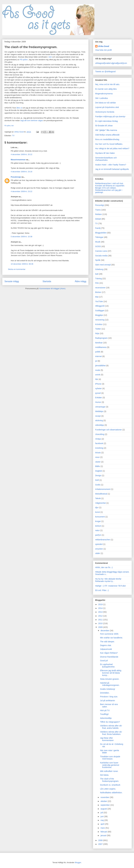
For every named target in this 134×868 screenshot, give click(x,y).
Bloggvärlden (101, 233)
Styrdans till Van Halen (105, 153)
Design (98, 475)
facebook (99, 443)
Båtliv (98, 466)
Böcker (98, 292)
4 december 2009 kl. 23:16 (21, 172)
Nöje (97, 333)
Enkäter (99, 398)
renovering (100, 320)
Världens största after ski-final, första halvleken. (111, 733)
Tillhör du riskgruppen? (110, 722)
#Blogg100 (100, 306)
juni (102, 816)
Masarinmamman (18, 160)
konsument (100, 517)
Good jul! (104, 661)
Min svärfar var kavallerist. (111, 638)
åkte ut (19, 108)
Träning (98, 279)
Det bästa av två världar (106, 103)
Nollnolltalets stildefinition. (111, 793)
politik (98, 352)
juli (102, 813)
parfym (98, 535)
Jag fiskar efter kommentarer (107, 739)
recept (98, 416)
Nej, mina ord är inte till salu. (108, 84)
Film (97, 283)
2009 (101, 627)
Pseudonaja (16, 177)
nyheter (98, 388)
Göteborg (99, 269)
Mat (97, 297)
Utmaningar (100, 407)
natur (97, 530)
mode (98, 370)
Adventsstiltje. (106, 718)
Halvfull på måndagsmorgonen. (110, 684)
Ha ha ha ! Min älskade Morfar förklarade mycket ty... (108, 580)
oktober (104, 801)
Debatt (98, 219)
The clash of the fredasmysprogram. (110, 780)
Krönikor (99, 324)
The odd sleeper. (107, 642)
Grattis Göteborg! (108, 689)
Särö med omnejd (103, 265)
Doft (97, 480)
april (103, 824)
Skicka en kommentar (17, 269)
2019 (101, 604)
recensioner (100, 288)
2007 (101, 844)
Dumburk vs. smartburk (110, 785)
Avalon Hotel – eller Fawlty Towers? (111, 165)
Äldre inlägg (81, 281)
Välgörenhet (100, 503)
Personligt (100, 205)
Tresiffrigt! (104, 714)
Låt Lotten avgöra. (108, 789)
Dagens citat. (106, 645)
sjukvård (99, 544)
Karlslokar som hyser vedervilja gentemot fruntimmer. (110, 765)
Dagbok (99, 471)
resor (97, 457)
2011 (101, 620)
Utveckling (100, 434)
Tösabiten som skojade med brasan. (110, 758)
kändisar (99, 343)
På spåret (7, 126)
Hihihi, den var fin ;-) (104, 567)
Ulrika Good (104, 46)
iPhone (98, 384)
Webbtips (99, 411)
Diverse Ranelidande (109, 657)
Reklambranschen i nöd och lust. (109, 183)
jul (96, 361)
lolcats (98, 453)
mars (103, 828)
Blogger (78, 862)
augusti (104, 809)
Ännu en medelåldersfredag (107, 139)
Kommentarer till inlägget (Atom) (52, 289)
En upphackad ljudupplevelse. (108, 666)
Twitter (98, 329)
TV (13, 136)
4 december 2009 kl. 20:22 (21, 154)
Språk (98, 260)
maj (102, 820)
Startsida (47, 281)
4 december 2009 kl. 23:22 (21, 191)
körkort (98, 526)
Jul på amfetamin (108, 701)
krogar (98, 521)
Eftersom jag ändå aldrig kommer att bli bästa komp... (111, 673)
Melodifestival (101, 494)
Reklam (98, 214)
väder (98, 553)
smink (98, 375)
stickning (99, 420)
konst (97, 512)
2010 (101, 623)
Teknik (98, 498)
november (105, 797)
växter (98, 462)
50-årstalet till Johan (104, 126)
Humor (98, 402)
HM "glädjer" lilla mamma (106, 130)
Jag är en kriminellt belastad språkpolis (112, 169)
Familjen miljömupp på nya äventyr (110, 116)
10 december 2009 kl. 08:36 (22, 264)
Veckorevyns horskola (105, 112)
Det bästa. (105, 775)
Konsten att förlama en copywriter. (110, 186)
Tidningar (99, 237)
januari (104, 835)
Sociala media (101, 256)
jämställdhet (100, 366)
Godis (98, 485)
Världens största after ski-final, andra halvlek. (111, 727)
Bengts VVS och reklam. (106, 188)
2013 (101, 612)
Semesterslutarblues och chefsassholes (106, 159)
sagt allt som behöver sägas (32, 120)
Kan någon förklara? (109, 653)
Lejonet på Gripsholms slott (107, 107)
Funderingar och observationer (109, 430)
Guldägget (100, 311)
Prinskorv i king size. (109, 697)
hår (97, 379)
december (105, 631)
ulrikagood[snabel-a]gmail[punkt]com (111, 63)
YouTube (99, 301)
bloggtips (99, 315)
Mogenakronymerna (104, 94)
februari (104, 832)
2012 (101, 616)
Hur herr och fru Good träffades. (109, 144)
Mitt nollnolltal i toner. (109, 771)
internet (98, 356)
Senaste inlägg (12, 281)
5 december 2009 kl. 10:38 (21, 237)
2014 (101, 608)
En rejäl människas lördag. (107, 121)
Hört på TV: (105, 710)
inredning (99, 448)
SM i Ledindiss (102, 98)
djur (97, 507)
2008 (101, 840)
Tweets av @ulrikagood (105, 72)
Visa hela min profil (103, 50)
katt (97, 274)
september (105, 805)
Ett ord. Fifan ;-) (102, 590)
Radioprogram (101, 338)
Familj (98, 228)
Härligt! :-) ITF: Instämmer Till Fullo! (110, 586)
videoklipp (100, 425)
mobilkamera (101, 347)
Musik (98, 242)
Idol (12, 126)
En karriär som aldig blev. (106, 89)
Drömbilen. (105, 693)
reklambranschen (103, 540)
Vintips (98, 439)
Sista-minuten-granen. (110, 679)
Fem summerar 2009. (109, 634)
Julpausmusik (106, 649)
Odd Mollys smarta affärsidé (107, 135)
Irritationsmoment (103, 489)
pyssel (98, 393)
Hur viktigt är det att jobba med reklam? (112, 148)
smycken (99, 549)
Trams (98, 210)
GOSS (98, 246)
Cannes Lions (101, 251)
